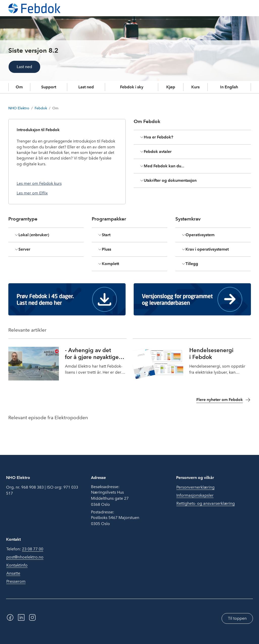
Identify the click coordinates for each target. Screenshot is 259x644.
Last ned (24, 67)
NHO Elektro (19, 108)
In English (229, 87)
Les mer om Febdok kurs (39, 183)
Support (49, 87)
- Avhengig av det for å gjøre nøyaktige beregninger (92, 357)
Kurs (195, 87)
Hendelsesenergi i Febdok (211, 354)
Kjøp (171, 87)
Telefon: (25, 549)
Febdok (41, 108)
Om (19, 87)
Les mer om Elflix (32, 193)
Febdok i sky (132, 87)
